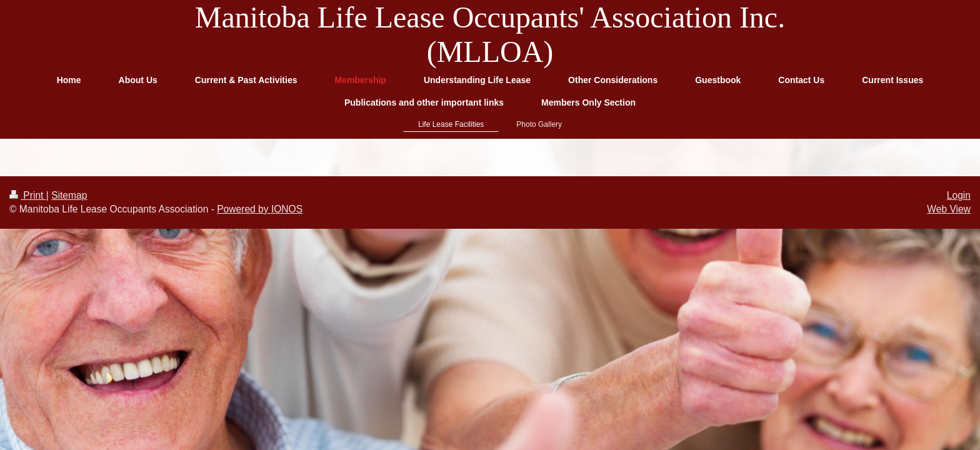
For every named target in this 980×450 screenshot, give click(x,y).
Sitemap (69, 195)
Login (959, 195)
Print (28, 195)
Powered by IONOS (260, 209)
